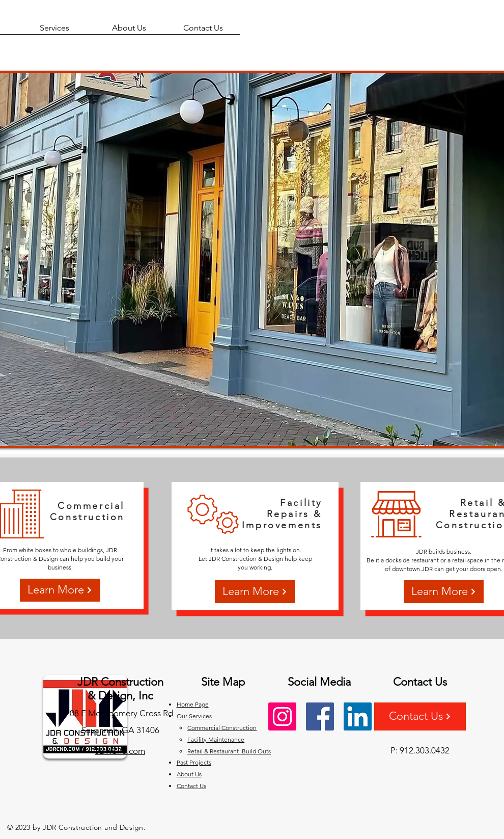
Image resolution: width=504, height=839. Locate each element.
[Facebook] (320, 716)
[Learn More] (60, 590)
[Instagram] (282, 716)
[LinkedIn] (358, 716)
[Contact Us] (420, 716)
